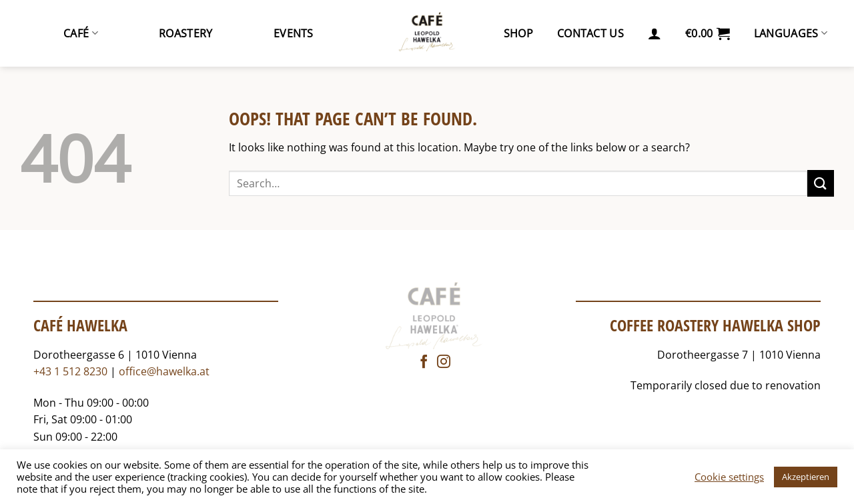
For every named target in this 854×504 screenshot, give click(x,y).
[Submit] (821, 183)
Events (294, 33)
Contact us (590, 33)
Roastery (186, 33)
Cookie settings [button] (729, 477)
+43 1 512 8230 (70, 371)
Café (81, 33)
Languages (791, 33)
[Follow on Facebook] (424, 363)
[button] (655, 33)
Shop (518, 33)
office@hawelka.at (164, 371)
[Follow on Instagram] (444, 363)
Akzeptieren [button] (806, 477)
